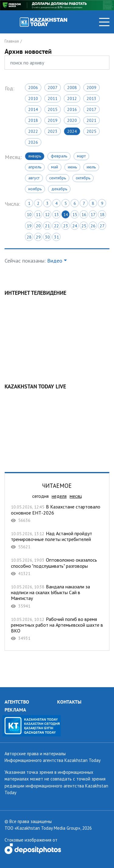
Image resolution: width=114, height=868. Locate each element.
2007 (53, 88)
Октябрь (83, 178)
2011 (53, 98)
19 (29, 226)
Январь (35, 156)
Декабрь (59, 189)
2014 (33, 109)
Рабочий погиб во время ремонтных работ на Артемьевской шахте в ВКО (57, 629)
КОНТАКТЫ (69, 702)
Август (34, 178)
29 (38, 237)
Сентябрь (58, 178)
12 (47, 215)
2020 (72, 120)
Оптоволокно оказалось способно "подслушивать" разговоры (57, 567)
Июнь (72, 167)
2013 (92, 98)
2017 (92, 109)
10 (29, 215)
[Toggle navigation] (104, 22)
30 (47, 237)
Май (55, 167)
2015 (53, 109)
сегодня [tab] (40, 496)
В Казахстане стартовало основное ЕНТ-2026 (57, 513)
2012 (72, 98)
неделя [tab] (59, 496)
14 (66, 215)
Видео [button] (55, 261)
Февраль (59, 156)
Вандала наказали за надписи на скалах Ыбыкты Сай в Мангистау (57, 596)
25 (84, 226)
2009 (92, 88)
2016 (72, 109)
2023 (53, 131)
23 (66, 226)
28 (29, 237)
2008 (72, 88)
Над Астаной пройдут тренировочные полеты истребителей (57, 540)
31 (57, 237)
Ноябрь (35, 189)
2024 (72, 131)
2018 (33, 120)
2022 (33, 131)
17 (93, 215)
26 (93, 226)
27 (102, 226)
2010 (33, 98)
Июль (91, 167)
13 (57, 215)
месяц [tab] (76, 496)
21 (47, 226)
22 (57, 226)
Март (81, 156)
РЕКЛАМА (15, 710)
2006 (33, 88)
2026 (33, 142)
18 (102, 215)
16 (84, 215)
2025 (92, 131)
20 (38, 226)
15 (75, 215)
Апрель (35, 167)
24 (75, 226)
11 (38, 215)
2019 (53, 120)
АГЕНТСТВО (17, 702)
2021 (92, 120)
